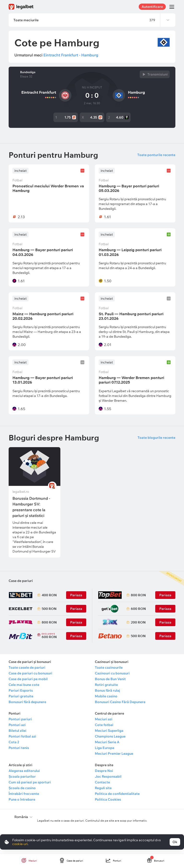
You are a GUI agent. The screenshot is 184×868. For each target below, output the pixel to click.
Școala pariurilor (22, 776)
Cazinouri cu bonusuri (112, 673)
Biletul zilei (17, 731)
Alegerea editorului (24, 771)
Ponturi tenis (19, 748)
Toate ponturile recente (156, 155)
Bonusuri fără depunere (27, 702)
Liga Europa (105, 748)
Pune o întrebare (22, 799)
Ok (175, 842)
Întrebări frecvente (24, 794)
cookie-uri (20, 844)
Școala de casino (22, 788)
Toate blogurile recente (156, 438)
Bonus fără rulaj (107, 690)
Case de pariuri (21, 581)
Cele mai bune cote (24, 685)
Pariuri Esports (21, 690)
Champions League (110, 736)
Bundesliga (28, 72)
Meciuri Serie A (107, 742)
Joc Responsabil (108, 776)
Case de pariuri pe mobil (28, 679)
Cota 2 (14, 742)
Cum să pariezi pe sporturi (30, 782)
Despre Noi (104, 771)
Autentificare (152, 7)
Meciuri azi (104, 719)
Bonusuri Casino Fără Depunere (120, 702)
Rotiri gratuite (106, 685)
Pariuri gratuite (21, 696)
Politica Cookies (108, 799)
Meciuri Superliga (109, 731)
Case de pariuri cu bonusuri (30, 673)
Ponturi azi (17, 725)
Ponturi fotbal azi (22, 736)
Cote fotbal (104, 725)
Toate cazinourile (109, 667)
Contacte (102, 782)
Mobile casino (106, 696)
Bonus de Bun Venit (110, 679)
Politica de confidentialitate (117, 794)
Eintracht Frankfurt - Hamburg (71, 55)
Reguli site (103, 788)
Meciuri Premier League (114, 754)
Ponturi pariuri (20, 719)
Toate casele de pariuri (27, 667)
